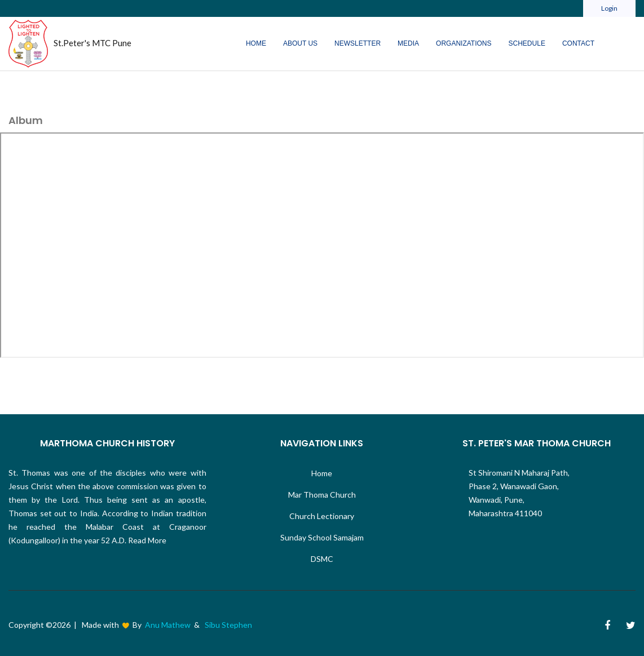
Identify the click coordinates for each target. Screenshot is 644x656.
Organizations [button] (464, 43)
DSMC (322, 559)
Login (609, 8)
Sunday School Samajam (322, 537)
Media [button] (408, 43)
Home (256, 43)
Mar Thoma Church (322, 495)
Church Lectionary (322, 516)
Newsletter (358, 43)
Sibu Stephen (228, 625)
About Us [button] (300, 43)
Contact (578, 43)
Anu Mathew (168, 625)
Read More (146, 540)
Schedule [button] (527, 43)
